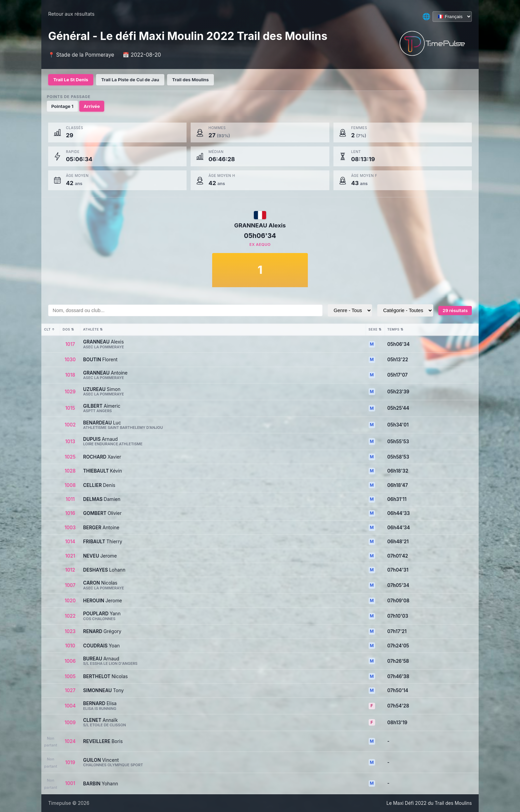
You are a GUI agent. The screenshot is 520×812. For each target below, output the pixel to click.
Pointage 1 (62, 106)
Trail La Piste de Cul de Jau (130, 80)
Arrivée (92, 106)
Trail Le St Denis (71, 80)
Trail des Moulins (190, 80)
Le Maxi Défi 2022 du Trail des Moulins (429, 803)
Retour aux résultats (71, 14)
